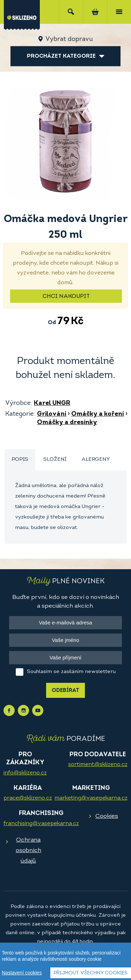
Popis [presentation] (20, 460)
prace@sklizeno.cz (28, 798)
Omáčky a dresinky (67, 423)
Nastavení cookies (22, 973)
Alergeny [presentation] (96, 460)
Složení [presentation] (55, 460)
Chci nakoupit (66, 296)
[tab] (20, 460)
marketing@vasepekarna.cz (91, 798)
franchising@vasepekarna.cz (41, 824)
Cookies (107, 816)
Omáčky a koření (98, 414)
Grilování (52, 414)
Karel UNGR (52, 403)
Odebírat (65, 691)
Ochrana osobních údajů (28, 850)
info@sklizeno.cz (25, 773)
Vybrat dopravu (69, 39)
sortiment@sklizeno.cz (98, 765)
